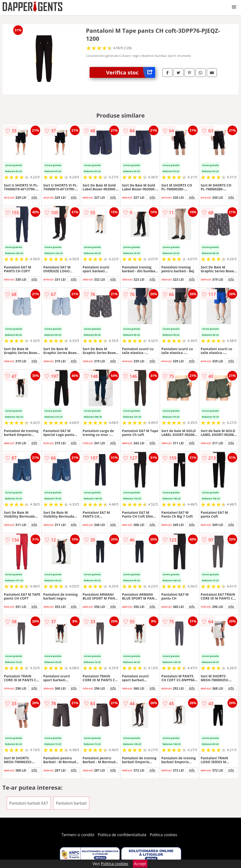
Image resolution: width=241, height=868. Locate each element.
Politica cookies (163, 835)
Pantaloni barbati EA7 (29, 803)
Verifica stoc (130, 72)
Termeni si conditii (78, 835)
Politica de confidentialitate (122, 835)
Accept (140, 864)
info (34, 197)
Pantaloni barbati (71, 803)
